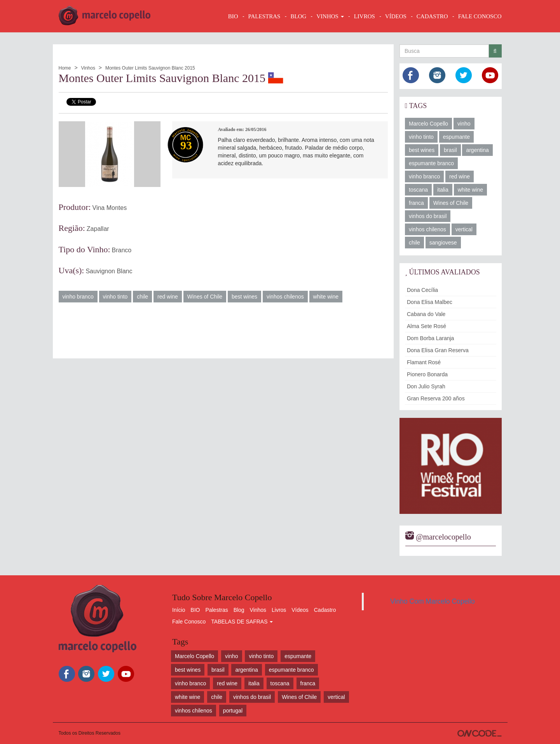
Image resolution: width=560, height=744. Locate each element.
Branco (122, 250)
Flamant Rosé (424, 362)
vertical (464, 229)
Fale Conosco (189, 622)
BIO (233, 16)
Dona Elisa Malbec (430, 302)
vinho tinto (115, 297)
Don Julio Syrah (426, 386)
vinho (464, 124)
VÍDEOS (396, 16)
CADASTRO (432, 16)
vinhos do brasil (428, 216)
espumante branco (431, 163)
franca (416, 203)
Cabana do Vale (426, 314)
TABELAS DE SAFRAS (242, 622)
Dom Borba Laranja (430, 338)
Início (179, 610)
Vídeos (300, 610)
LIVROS (365, 16)
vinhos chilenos (285, 297)
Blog (239, 610)
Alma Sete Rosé (427, 326)
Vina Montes (110, 208)
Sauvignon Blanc (109, 271)
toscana (418, 190)
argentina (477, 150)
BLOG (298, 16)
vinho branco (78, 297)
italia (443, 190)
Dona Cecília (422, 290)
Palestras (264, 16)
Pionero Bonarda (427, 374)
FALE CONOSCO (480, 16)
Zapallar (98, 229)
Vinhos (88, 68)
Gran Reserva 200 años (436, 398)
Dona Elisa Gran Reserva (438, 350)
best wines (244, 297)
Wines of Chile (205, 297)
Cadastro (325, 610)
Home (65, 68)
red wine (168, 297)
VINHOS (330, 16)
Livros (279, 610)
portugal (233, 711)
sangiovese (443, 243)
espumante (456, 137)
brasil (450, 150)
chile (142, 297)
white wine (326, 297)
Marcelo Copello (428, 124)
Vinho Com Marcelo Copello (433, 601)
